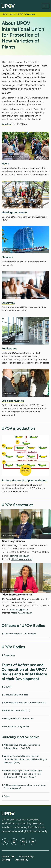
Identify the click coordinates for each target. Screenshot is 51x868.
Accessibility (22, 860)
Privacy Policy (26, 856)
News (5, 164)
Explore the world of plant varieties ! (25, 480)
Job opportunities (13, 401)
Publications (9, 348)
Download (7, 124)
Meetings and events (14, 212)
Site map (6, 860)
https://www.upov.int (22, 559)
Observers (8, 303)
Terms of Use (8, 856)
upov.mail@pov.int (19, 609)
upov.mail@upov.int (19, 556)
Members (7, 257)
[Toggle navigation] (46, 6)
